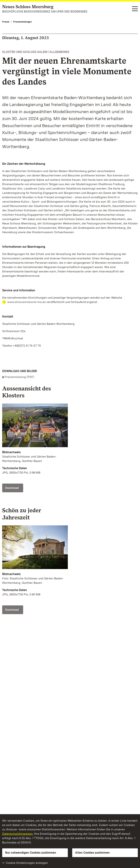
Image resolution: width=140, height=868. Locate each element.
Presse (6, 22)
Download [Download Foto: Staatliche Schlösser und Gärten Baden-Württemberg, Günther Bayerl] (12, 488)
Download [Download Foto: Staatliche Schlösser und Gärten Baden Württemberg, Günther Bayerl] (12, 610)
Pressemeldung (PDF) (20, 377)
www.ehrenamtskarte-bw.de (27, 302)
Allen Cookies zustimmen (92, 853)
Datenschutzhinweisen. (18, 834)
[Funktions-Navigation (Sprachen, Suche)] (135, 9)
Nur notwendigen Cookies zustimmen (31, 853)
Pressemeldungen (22, 22)
